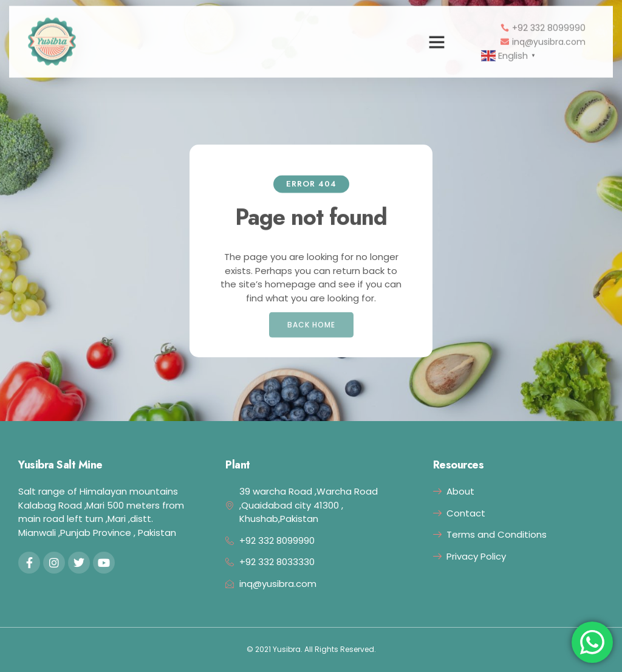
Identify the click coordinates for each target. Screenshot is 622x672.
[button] (437, 36)
